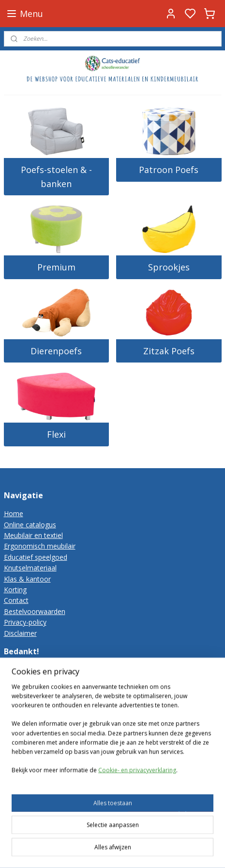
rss (126, 850)
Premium (56, 267)
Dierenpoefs (56, 351)
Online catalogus (30, 525)
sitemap (106, 850)
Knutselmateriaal (30, 568)
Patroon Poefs (169, 170)
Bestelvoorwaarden (35, 611)
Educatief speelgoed (36, 557)
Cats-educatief (30, 789)
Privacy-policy (25, 622)
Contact (16, 600)
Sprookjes (169, 267)
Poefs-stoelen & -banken (56, 177)
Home (14, 513)
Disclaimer (20, 633)
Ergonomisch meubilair (40, 546)
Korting (15, 590)
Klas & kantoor (27, 579)
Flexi (56, 434)
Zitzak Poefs (169, 351)
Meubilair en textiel (33, 535)
